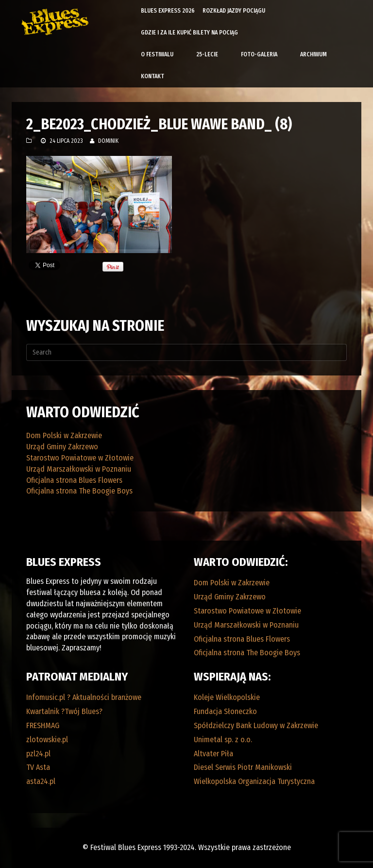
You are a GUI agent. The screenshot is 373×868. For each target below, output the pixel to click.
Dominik (108, 141)
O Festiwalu (157, 54)
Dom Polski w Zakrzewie (64, 435)
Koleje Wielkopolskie (227, 697)
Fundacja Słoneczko (225, 711)
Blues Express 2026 (168, 11)
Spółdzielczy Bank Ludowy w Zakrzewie (256, 725)
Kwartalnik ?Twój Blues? (64, 711)
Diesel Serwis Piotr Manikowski (243, 767)
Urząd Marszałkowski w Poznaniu (79, 469)
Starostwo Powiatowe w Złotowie (80, 458)
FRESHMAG (43, 725)
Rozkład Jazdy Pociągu (234, 11)
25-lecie (207, 54)
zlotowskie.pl (47, 740)
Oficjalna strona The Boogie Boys (79, 491)
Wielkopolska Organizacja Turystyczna (254, 781)
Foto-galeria (259, 54)
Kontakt (153, 76)
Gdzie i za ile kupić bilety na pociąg (189, 33)
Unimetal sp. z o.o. (223, 740)
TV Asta (38, 767)
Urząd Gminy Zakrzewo (62, 447)
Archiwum (314, 54)
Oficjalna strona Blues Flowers (74, 480)
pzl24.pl (38, 754)
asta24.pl (41, 781)
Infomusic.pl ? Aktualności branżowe (84, 697)
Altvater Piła (213, 754)
